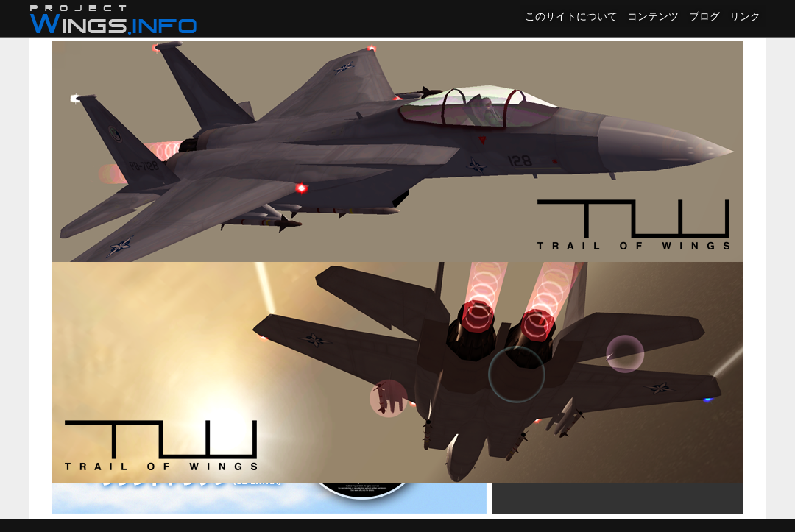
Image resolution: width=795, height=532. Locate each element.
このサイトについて (571, 16)
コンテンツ (653, 16)
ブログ (704, 16)
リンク (745, 16)
